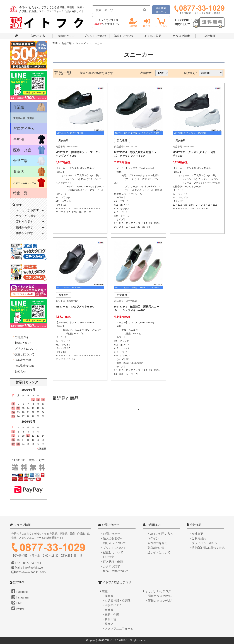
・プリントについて (113, 548)
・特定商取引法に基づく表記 (207, 548)
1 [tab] (140, 426)
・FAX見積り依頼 (111, 562)
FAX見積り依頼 (24, 366)
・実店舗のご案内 (156, 548)
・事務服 (108, 610)
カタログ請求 (181, 36)
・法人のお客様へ (112, 538)
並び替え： (191, 73)
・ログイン (152, 538)
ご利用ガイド (23, 337)
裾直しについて (124, 36)
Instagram (20, 598)
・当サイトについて (157, 552)
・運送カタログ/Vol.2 (159, 596)
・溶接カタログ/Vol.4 (159, 601)
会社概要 (210, 36)
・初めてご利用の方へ (159, 534)
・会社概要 (196, 534)
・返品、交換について (114, 571)
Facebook (20, 592)
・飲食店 (108, 624)
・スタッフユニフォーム (118, 629)
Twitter (18, 609)
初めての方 (38, 36)
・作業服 (108, 596)
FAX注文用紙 (23, 360)
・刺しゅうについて (113, 543)
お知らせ (20, 372)
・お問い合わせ (110, 534)
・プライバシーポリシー (205, 543)
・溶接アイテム (112, 605)
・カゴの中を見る (156, 543)
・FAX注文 (107, 557)
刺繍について (67, 36)
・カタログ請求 (110, 566)
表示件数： (147, 73)
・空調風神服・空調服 (116, 601)
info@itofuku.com (34, 568)
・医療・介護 (110, 615)
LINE (17, 603)
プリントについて (95, 36)
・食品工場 (109, 619)
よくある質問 (153, 36)
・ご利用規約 (197, 538)
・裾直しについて (112, 552)
